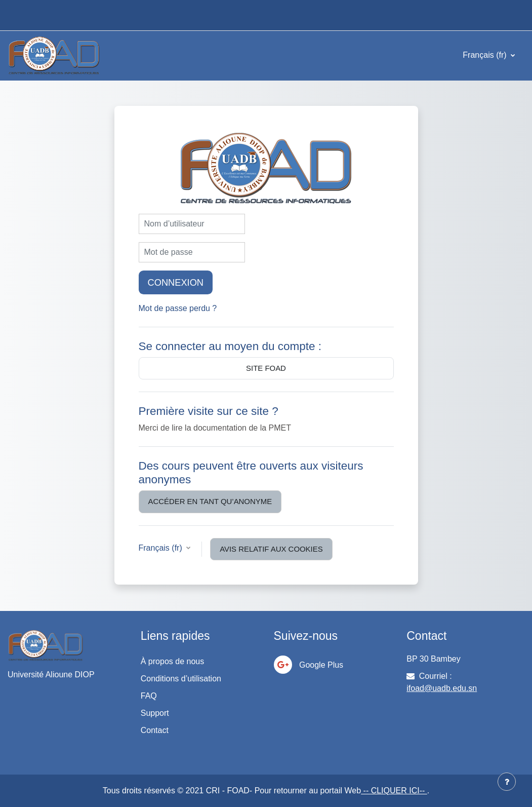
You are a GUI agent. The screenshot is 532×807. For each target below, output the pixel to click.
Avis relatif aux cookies (271, 549)
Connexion (176, 282)
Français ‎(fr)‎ (486, 55)
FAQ (149, 696)
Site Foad (266, 368)
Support (155, 713)
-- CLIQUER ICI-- (394, 791)
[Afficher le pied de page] (507, 782)
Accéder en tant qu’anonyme (210, 501)
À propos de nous (172, 661)
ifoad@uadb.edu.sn (442, 688)
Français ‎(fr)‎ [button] (162, 548)
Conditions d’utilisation (181, 679)
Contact (155, 730)
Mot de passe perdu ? (178, 308)
